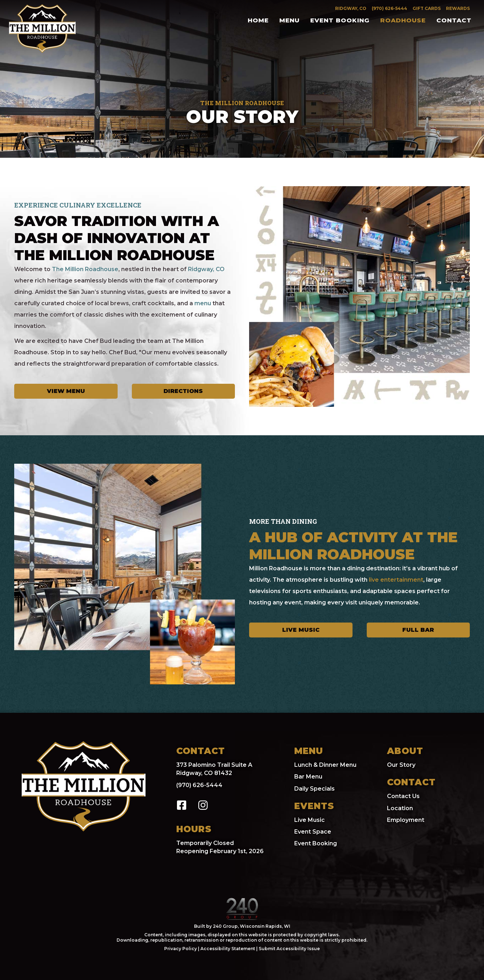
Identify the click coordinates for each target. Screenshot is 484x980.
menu (203, 303)
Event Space (313, 832)
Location (400, 808)
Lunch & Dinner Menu (325, 765)
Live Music (310, 820)
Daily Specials (314, 789)
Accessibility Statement (228, 949)
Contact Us (403, 796)
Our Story (401, 765)
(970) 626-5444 (389, 8)
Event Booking (316, 843)
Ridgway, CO (351, 8)
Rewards (458, 8)
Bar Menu (308, 777)
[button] (182, 805)
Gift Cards (427, 8)
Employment (406, 820)
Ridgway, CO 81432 (204, 773)
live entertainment (396, 580)
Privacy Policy (181, 949)
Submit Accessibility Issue (289, 949)
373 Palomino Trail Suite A (214, 765)
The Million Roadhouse (85, 269)
